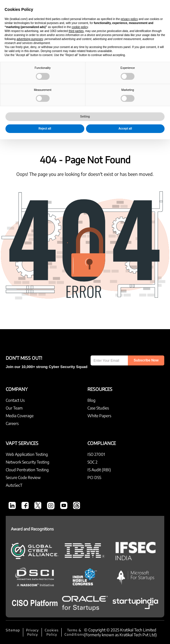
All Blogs (12, 87)
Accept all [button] (125, 633)
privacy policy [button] (129, 524)
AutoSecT (88, 101)
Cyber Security (43, 87)
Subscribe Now (146, 360)
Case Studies (98, 408)
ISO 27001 (96, 454)
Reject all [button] (45, 633)
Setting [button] (85, 621)
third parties (76, 536)
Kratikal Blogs (85, 42)
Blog (91, 400)
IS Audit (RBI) (99, 470)
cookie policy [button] (80, 532)
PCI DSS (94, 477)
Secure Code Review (23, 477)
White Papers (99, 416)
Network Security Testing (28, 462)
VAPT (96, 87)
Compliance (119, 87)
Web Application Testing (27, 454)
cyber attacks (58, 101)
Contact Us (15, 400)
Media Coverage (20, 416)
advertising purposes (30, 544)
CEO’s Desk (75, 87)
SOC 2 (92, 462)
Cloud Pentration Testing (27, 470)
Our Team (14, 408)
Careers (12, 423)
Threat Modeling (20, 101)
